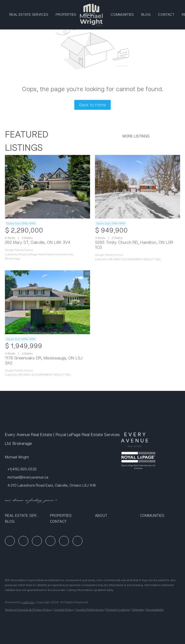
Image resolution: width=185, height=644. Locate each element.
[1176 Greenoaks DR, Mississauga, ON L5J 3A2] (47, 302)
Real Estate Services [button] (29, 15)
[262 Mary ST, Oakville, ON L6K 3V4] (47, 187)
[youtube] (50, 541)
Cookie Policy (64, 610)
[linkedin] (23, 541)
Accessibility (155, 610)
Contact (166, 15)
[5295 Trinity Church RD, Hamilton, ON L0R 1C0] (138, 187)
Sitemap (138, 610)
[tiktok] (64, 541)
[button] (25, 516)
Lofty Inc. (29, 602)
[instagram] (37, 541)
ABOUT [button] (89, 15)
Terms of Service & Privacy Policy (28, 610)
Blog (146, 15)
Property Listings (118, 610)
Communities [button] (122, 15)
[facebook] (10, 541)
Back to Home (92, 105)
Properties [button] (66, 15)
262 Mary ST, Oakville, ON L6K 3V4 (38, 242)
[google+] (77, 541)
